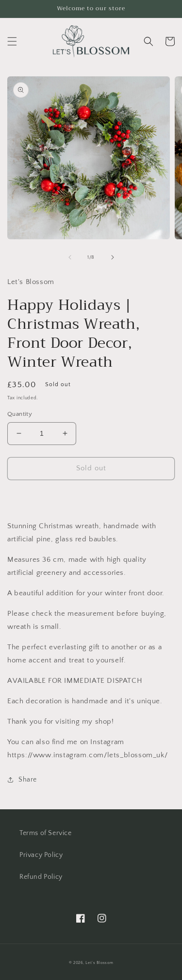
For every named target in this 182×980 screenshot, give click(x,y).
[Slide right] (113, 257)
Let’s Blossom (99, 963)
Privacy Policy (41, 855)
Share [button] (22, 780)
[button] (12, 41)
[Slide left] (70, 257)
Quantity (20, 414)
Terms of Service (46, 833)
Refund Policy (41, 877)
